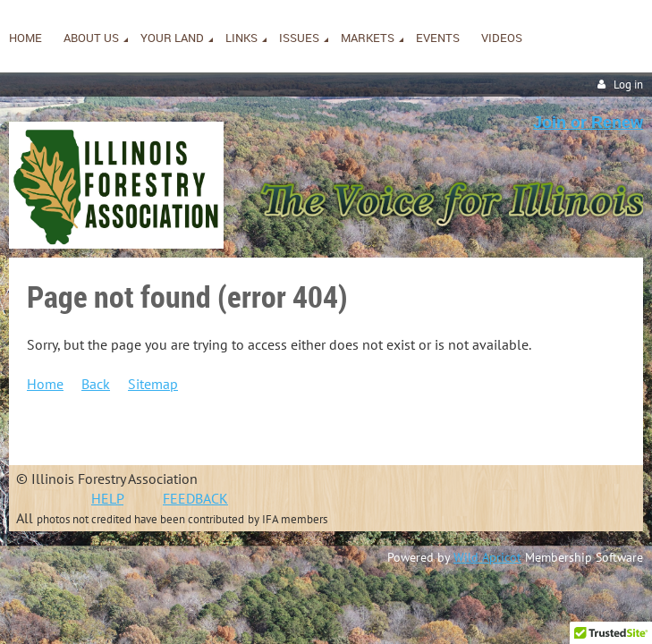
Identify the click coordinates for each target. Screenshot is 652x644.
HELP (107, 498)
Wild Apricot (487, 557)
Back (96, 384)
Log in (628, 85)
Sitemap (153, 384)
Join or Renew (588, 123)
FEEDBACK (195, 498)
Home (45, 384)
